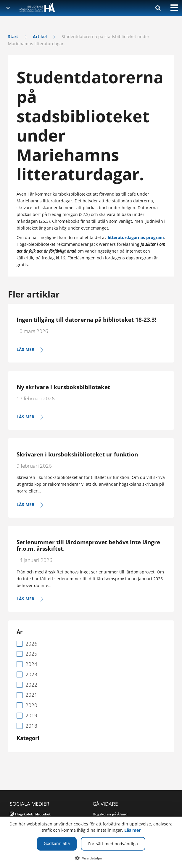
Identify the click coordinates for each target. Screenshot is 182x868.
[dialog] (91, 842)
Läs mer (132, 830)
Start (13, 36)
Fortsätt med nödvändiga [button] (113, 844)
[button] (91, 858)
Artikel (40, 36)
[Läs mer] (91, 350)
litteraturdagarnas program (136, 237)
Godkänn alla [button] (57, 843)
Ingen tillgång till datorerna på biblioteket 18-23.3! (86, 320)
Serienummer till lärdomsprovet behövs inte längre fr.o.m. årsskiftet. (88, 546)
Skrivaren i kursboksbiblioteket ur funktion (77, 454)
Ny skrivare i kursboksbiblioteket (63, 387)
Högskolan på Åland (110, 814)
